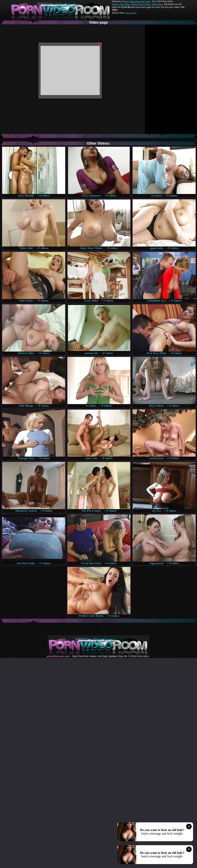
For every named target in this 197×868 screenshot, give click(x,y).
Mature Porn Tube (121, 4)
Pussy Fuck (131, 13)
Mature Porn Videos (141, 4)
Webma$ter (143, 656)
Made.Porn (158, 4)
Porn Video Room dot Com (137, 1)
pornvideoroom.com (58, 656)
